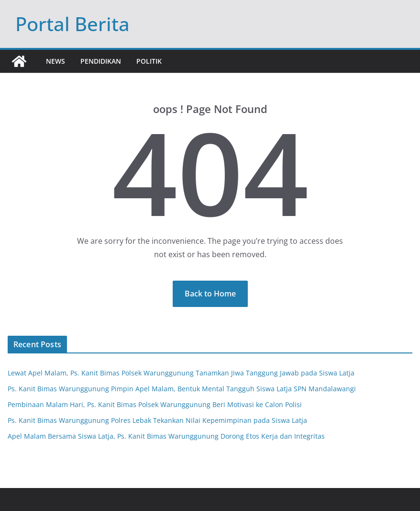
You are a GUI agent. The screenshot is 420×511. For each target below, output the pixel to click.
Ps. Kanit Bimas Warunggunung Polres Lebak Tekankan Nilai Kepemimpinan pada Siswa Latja (157, 420)
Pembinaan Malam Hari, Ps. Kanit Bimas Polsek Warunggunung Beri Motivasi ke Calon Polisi (155, 404)
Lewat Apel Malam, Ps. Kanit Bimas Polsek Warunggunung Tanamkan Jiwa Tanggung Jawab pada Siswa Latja (181, 373)
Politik (149, 61)
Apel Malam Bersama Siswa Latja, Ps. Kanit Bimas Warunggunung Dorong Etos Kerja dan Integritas (166, 436)
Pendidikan (101, 61)
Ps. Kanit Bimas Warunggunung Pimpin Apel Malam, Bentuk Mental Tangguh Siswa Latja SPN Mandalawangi (182, 389)
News (55, 61)
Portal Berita (72, 24)
